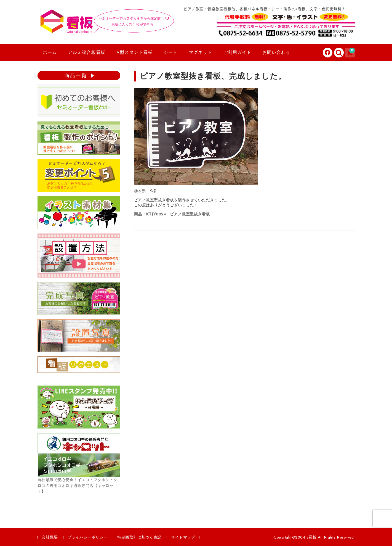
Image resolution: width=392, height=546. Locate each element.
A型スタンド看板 (134, 53)
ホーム (50, 53)
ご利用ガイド (237, 53)
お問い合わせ (276, 53)
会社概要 (50, 538)
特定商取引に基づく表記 (139, 538)
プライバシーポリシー (88, 538)
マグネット (200, 53)
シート (171, 53)
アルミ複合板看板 (87, 53)
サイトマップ (183, 538)
